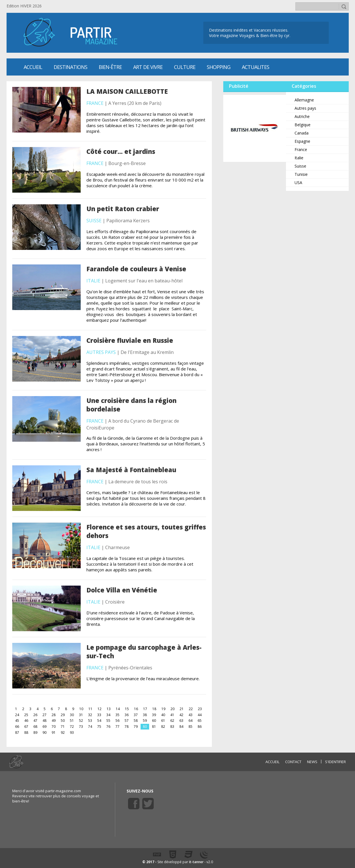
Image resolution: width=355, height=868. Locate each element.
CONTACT (293, 762)
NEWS (312, 762)
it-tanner (196, 862)
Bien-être (110, 67)
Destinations (70, 67)
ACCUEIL (272, 762)
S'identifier (335, 762)
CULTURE (185, 67)
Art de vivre (148, 67)
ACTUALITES (255, 67)
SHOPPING (219, 67)
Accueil (33, 67)
